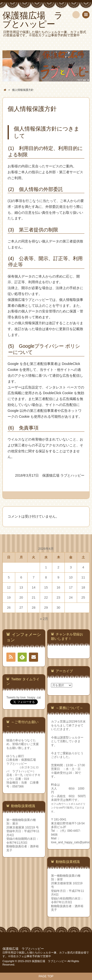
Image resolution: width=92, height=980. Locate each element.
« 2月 (44, 619)
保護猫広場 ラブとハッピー (23, 949)
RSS (12, 657)
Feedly (22, 658)
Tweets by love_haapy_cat (24, 698)
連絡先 (33, 658)
